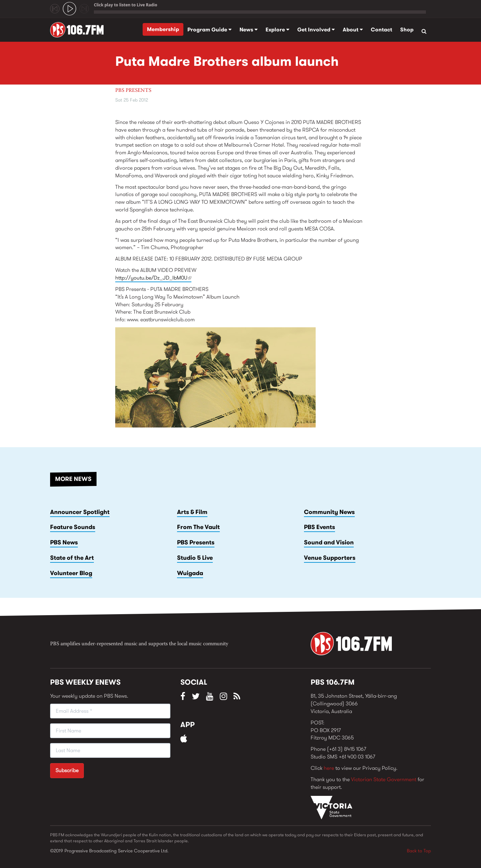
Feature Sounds (73, 527)
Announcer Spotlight (80, 512)
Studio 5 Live (195, 558)
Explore (277, 30)
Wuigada (190, 573)
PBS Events (319, 527)
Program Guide (209, 30)
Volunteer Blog (71, 573)
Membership (163, 29)
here (329, 768)
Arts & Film (192, 512)
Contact (381, 30)
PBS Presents (133, 91)
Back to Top (419, 851)
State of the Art (72, 558)
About (353, 30)
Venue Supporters (330, 558)
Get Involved (316, 30)
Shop (407, 30)
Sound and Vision (329, 542)
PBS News (64, 542)
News (249, 30)
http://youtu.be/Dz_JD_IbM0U (153, 278)
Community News (329, 512)
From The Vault (198, 527)
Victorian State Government (384, 779)
